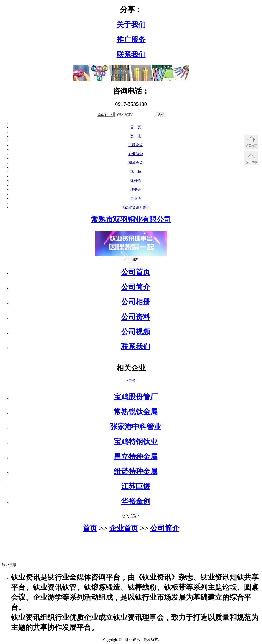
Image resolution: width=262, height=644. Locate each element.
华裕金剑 (136, 501)
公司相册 (136, 302)
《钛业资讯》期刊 (136, 207)
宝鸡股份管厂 (136, 397)
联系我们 (131, 55)
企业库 (136, 198)
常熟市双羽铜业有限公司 (131, 219)
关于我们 (131, 25)
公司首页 (136, 272)
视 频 (136, 172)
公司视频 (136, 332)
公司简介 (136, 287)
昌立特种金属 (136, 456)
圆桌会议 (136, 163)
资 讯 (136, 136)
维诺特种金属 (136, 471)
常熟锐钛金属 (136, 412)
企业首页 (124, 528)
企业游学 (136, 154)
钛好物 (136, 181)
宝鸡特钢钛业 (136, 442)
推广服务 (131, 39)
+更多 (131, 380)
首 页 (136, 127)
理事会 (136, 189)
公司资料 (136, 317)
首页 (90, 528)
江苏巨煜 (136, 486)
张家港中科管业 (136, 427)
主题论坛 (136, 145)
